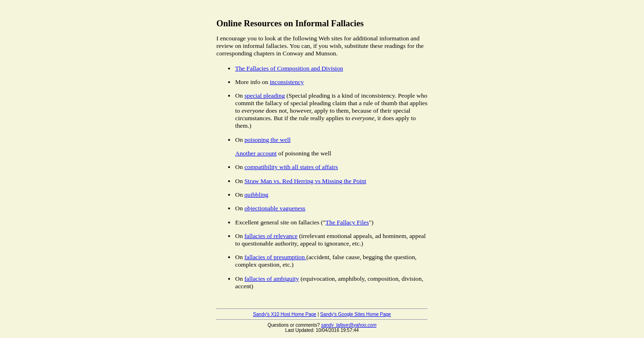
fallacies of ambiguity (272, 279)
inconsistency (287, 82)
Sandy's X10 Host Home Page (285, 314)
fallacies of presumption (276, 257)
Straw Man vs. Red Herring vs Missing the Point (306, 181)
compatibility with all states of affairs (291, 167)
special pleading (265, 96)
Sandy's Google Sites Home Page (356, 314)
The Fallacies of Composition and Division (289, 68)
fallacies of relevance (271, 236)
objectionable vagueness (275, 208)
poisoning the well (268, 140)
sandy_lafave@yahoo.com (349, 325)
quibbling (257, 195)
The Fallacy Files (347, 222)
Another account (256, 153)
